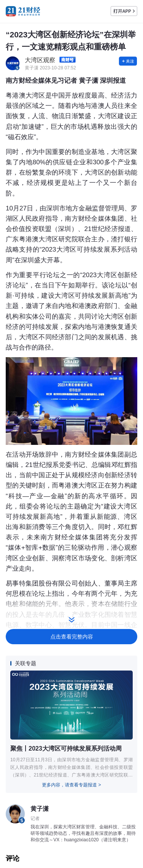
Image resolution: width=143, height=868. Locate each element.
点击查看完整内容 (72, 637)
